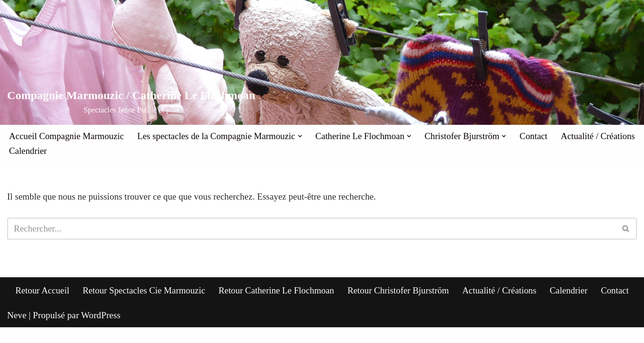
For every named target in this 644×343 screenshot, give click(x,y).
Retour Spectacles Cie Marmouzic (142, 306)
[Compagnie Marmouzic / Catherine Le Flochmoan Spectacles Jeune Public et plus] (131, 102)
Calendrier (116, 151)
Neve (17, 330)
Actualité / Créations (46, 151)
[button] (303, 136)
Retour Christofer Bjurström (399, 306)
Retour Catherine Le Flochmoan (276, 306)
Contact (538, 136)
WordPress (101, 330)
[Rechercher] (311, 229)
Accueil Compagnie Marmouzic (67, 136)
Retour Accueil (40, 306)
